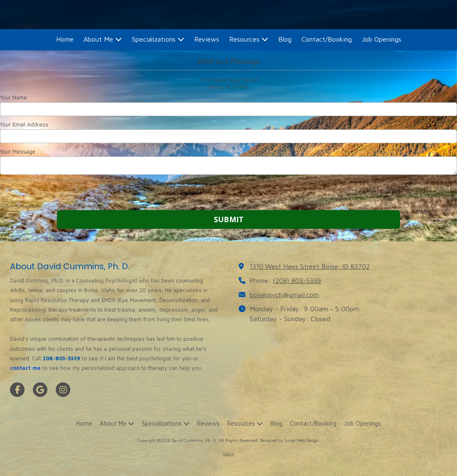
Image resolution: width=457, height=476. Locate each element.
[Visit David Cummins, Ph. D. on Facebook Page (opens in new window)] (17, 390)
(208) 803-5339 (297, 280)
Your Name (14, 97)
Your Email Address (24, 124)
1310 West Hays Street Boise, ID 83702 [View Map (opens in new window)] (310, 266)
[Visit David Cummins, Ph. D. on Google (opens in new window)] (40, 390)
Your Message (18, 151)
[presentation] (53, 193)
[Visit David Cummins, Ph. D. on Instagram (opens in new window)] (63, 390)
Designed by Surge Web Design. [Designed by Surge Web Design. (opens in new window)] (290, 440)
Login (229, 454)
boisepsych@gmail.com (284, 294)
